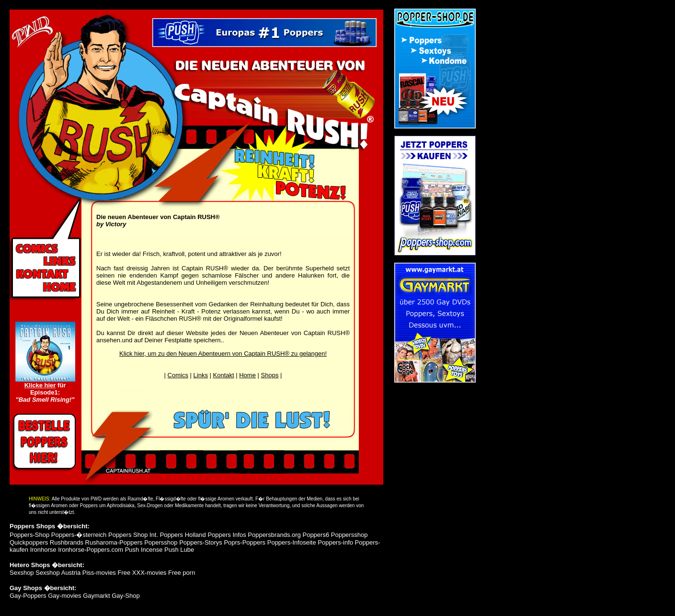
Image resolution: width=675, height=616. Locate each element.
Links (201, 375)
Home (247, 375)
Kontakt (224, 375)
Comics (178, 375)
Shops (270, 375)
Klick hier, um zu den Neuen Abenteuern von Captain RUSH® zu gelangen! (223, 354)
